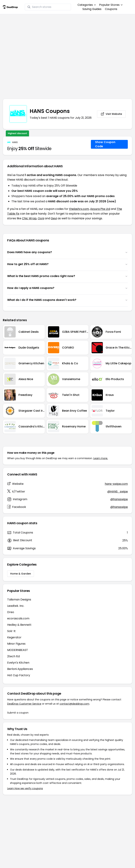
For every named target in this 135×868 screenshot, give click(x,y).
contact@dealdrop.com (74, 704)
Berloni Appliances (20, 669)
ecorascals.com (18, 618)
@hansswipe (119, 499)
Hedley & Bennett (19, 625)
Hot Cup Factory (19, 675)
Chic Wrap (29, 218)
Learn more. (101, 458)
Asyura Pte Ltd (100, 209)
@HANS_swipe (118, 492)
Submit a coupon (18, 713)
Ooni (41, 218)
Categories (87, 5)
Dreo (11, 612)
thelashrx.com (79, 209)
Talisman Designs (19, 600)
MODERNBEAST (18, 650)
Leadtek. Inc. (16, 606)
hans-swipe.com (116, 484)
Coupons (111, 9)
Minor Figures (16, 644)
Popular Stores (111, 5)
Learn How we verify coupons (25, 788)
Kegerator (14, 637)
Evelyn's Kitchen (18, 663)
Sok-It (11, 631)
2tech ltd (13, 656)
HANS (15, 142)
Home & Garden (21, 574)
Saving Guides (92, 9)
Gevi (54, 218)
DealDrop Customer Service (24, 704)
